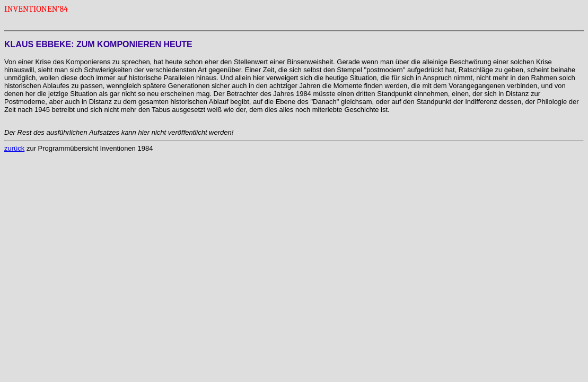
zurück (14, 148)
